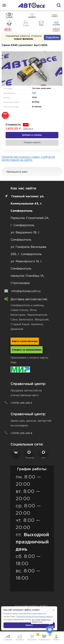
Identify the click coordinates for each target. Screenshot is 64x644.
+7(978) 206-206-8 (21, 433)
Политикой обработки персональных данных (34, 617)
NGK (34, 93)
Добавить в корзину (32, 135)
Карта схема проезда (25, 341)
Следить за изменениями (27, 350)
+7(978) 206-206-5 (21, 403)
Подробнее (52, 37)
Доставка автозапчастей (29, 299)
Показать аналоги (32, 143)
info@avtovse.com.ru (26, 291)
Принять (29, 625)
